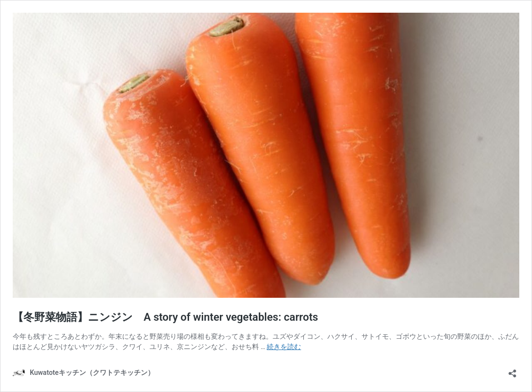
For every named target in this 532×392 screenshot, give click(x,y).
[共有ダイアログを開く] (512, 370)
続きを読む (284, 347)
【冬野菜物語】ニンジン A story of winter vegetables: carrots (165, 317)
